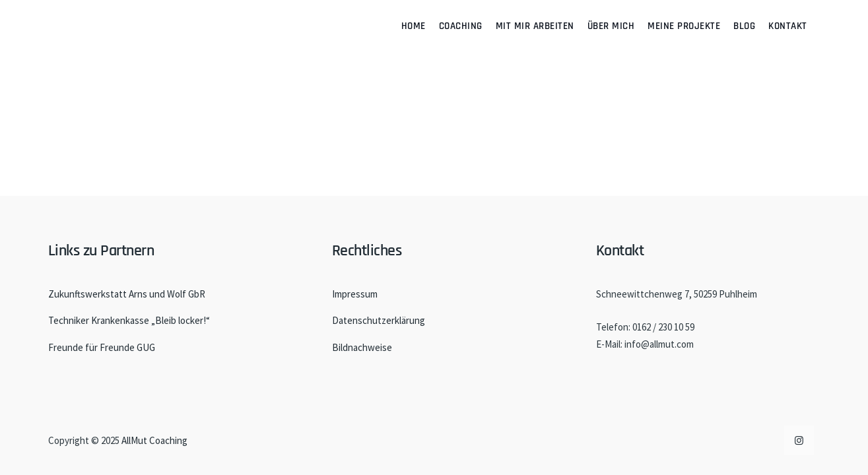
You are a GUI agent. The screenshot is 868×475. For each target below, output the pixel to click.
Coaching (461, 26)
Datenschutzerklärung (379, 320)
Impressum (355, 294)
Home (414, 26)
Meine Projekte (684, 26)
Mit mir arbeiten (535, 26)
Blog (744, 26)
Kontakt (788, 26)
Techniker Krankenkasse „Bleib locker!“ (129, 320)
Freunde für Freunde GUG (102, 347)
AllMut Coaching (154, 440)
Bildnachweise (362, 347)
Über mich (611, 26)
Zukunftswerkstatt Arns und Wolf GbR (127, 294)
